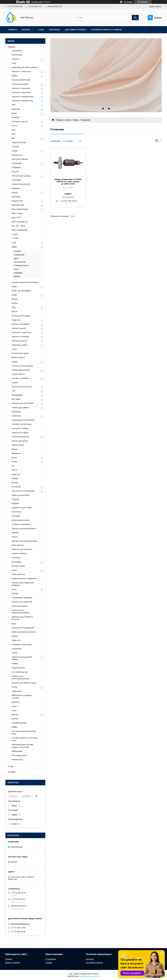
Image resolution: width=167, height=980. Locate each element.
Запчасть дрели (19, 328)
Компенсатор (17, 760)
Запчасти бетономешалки (23, 628)
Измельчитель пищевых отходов (22, 697)
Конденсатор (17, 201)
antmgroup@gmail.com (20, 924)
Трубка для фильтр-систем (23, 632)
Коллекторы (17, 55)
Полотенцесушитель (21, 437)
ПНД (14, 307)
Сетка (14, 349)
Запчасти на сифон (20, 433)
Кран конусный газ (20, 222)
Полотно (15, 172)
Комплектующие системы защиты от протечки (22, 746)
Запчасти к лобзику (20, 428)
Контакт (15, 719)
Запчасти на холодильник (23, 491)
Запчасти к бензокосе (21, 88)
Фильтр (15, 192)
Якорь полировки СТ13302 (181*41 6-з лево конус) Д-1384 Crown (68, 182)
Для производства (20, 672)
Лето (14, 130)
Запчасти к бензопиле (21, 92)
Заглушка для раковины (22, 366)
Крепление (16, 412)
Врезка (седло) (18, 357)
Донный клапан (18, 566)
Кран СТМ (16, 218)
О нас (41, 30)
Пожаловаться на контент (90, 976)
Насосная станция (20, 159)
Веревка (15, 503)
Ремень (15, 299)
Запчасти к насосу (20, 122)
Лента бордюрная (19, 230)
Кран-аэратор (18, 545)
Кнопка (15, 303)
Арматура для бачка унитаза (24, 67)
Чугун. (14, 589)
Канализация (17, 395)
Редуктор (16, 474)
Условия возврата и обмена (106, 30)
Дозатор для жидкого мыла (24, 683)
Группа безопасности (21, 184)
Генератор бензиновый (21, 644)
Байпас (15, 76)
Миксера (17, 276)
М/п (13, 138)
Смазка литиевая (19, 553)
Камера (15, 478)
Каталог (26, 30)
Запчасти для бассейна (22, 549)
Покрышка (16, 167)
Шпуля (14, 311)
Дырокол (16, 702)
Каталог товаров (12, 963)
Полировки (18, 273)
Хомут (14, 286)
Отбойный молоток (21, 266)
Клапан (15, 483)
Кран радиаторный (20, 209)
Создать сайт (37, 2)
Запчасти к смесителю (21, 72)
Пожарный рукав (19, 723)
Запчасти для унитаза (21, 176)
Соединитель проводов (22, 598)
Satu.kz (96, 974)
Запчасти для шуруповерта (24, 528)
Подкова (15, 499)
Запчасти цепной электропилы (25, 282)
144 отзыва (128, 2)
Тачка (14, 706)
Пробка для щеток (20, 441)
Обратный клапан (19, 345)
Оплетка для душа (20, 353)
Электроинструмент (20, 84)
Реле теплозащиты (20, 606)
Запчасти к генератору (22, 332)
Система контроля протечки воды (24, 732)
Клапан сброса (18, 374)
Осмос (15, 570)
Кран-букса (17, 512)
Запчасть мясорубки (21, 324)
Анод (14, 63)
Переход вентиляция (21, 495)
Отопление (16, 180)
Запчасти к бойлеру (20, 336)
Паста (14, 470)
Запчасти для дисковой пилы (24, 541)
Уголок (15, 687)
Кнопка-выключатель (21, 520)
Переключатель (18, 668)
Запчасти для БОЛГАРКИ (23, 403)
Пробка (15, 383)
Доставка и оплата (75, 30)
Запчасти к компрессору (22, 101)
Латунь (15, 151)
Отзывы (12, 772)
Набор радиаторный (21, 370)
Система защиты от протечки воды (24, 739)
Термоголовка (18, 445)
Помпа (14, 653)
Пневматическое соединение (24, 578)
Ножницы (16, 117)
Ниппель (15, 533)
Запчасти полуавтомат (22, 387)
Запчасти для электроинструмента (21, 611)
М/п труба (16, 399)
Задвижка (16, 188)
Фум (14, 134)
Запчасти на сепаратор (22, 602)
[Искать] (135, 18)
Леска (14, 458)
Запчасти (16, 59)
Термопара (16, 691)
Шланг (14, 295)
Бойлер (15, 593)
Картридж (16, 197)
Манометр (16, 453)
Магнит (15, 449)
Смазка (15, 664)
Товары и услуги (63, 120)
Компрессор (17, 155)
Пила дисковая (20, 262)
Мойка (14, 727)
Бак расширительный (21, 80)
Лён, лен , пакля (18, 226)
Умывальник (17, 751)
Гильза (15, 537)
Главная (12, 30)
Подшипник (17, 163)
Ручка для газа (18, 574)
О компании (51, 959)
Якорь (75, 120)
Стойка (15, 234)
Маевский (16, 109)
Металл (15, 715)
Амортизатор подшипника (23, 420)
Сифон (15, 362)
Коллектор (16, 487)
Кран (14, 624)
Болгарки (17, 251)
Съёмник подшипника (21, 524)
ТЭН (13, 391)
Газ (13, 466)
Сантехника (17, 51)
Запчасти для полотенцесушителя (20, 677)
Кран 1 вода (17, 213)
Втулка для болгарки (21, 316)
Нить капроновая (19, 755)
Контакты (55, 30)
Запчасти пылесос (20, 341)
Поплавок (16, 516)
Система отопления (20, 378)
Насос (14, 126)
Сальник (15, 147)
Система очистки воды (22, 424)
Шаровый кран (18, 205)
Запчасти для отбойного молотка (22, 618)
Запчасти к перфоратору (23, 97)
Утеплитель (17, 649)
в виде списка (160, 141)
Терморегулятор (19, 142)
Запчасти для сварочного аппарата (23, 584)
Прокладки (16, 562)
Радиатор (16, 320)
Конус (14, 710)
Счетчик (15, 238)
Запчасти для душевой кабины (22, 658)
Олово (15, 462)
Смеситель (16, 416)
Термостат (16, 640)
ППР (14, 105)
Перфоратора (19, 255)
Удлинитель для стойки (22, 508)
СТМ (14, 243)
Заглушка (16, 558)
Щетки (14, 113)
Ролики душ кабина (20, 408)
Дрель (16, 258)
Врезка (15, 636)
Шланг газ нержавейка (21, 291)
